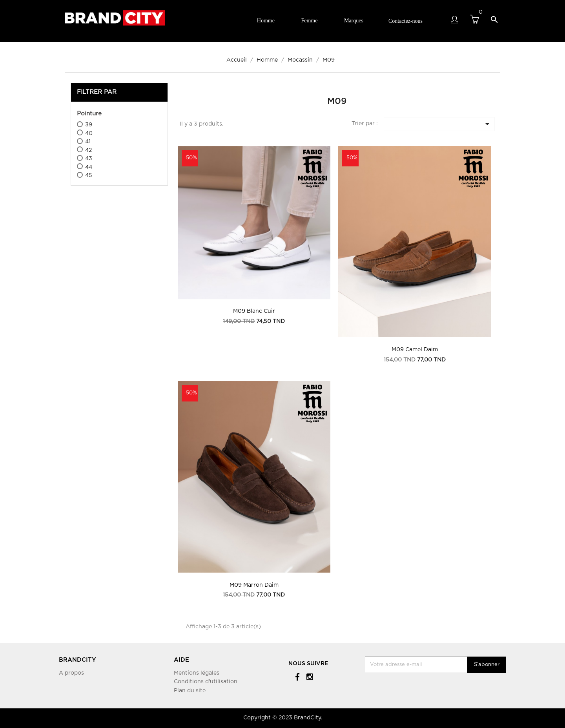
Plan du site (190, 691)
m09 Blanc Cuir (254, 311)
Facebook (296, 676)
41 (88, 142)
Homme (266, 21)
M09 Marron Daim (254, 585)
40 (89, 133)
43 (89, 159)
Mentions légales (197, 673)
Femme (309, 21)
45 (89, 175)
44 (89, 167)
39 (89, 125)
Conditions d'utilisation (206, 682)
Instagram (309, 676)
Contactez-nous (406, 21)
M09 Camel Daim (415, 350)
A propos (71, 673)
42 (88, 150)
